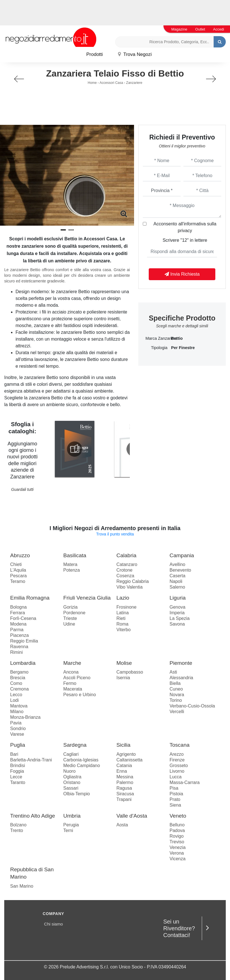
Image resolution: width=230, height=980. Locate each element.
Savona (177, 624)
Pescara (18, 576)
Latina (123, 613)
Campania (182, 555)
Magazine (179, 29)
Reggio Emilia (24, 641)
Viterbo (124, 630)
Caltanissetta (130, 760)
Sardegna (75, 745)
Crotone (125, 570)
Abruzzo (20, 555)
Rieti (121, 618)
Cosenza (125, 576)
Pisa (174, 788)
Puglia (18, 745)
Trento (17, 830)
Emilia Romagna (30, 598)
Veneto (178, 816)
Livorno (177, 771)
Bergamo (19, 672)
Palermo (125, 782)
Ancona (71, 672)
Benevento (180, 570)
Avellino (178, 564)
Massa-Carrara (185, 782)
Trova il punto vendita (115, 534)
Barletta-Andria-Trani (31, 760)
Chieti (16, 564)
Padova (177, 830)
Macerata (73, 689)
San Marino (22, 886)
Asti (173, 672)
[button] (63, 230)
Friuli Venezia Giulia (87, 598)
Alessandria (181, 678)
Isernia (123, 678)
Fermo (70, 683)
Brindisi (17, 766)
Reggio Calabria (133, 581)
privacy (185, 231)
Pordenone (74, 613)
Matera (70, 564)
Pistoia (176, 794)
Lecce (16, 777)
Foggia (17, 771)
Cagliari (71, 754)
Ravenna (19, 647)
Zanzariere (134, 83)
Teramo (18, 581)
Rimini (16, 652)
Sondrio (18, 729)
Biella (175, 683)
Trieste (70, 618)
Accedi (219, 29)
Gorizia (70, 607)
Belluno (177, 825)
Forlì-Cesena (23, 618)
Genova (178, 607)
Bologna (18, 607)
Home (92, 83)
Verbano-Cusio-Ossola (192, 706)
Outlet (200, 29)
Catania (124, 766)
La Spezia (180, 618)
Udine (69, 624)
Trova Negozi (135, 54)
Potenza (72, 570)
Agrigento (126, 754)
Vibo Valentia (130, 587)
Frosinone (127, 607)
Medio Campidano (82, 766)
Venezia (178, 847)
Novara (177, 695)
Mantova (19, 706)
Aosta (122, 825)
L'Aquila (18, 570)
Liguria (178, 598)
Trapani (124, 799)
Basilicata (75, 555)
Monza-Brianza (25, 717)
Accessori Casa (111, 83)
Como (16, 683)
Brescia (18, 678)
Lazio (123, 598)
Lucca (176, 777)
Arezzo (177, 754)
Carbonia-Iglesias (81, 760)
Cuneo (176, 689)
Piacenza (19, 635)
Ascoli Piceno (77, 678)
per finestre (183, 348)
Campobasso (130, 672)
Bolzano (18, 825)
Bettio (177, 338)
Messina (125, 777)
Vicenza (178, 859)
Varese (17, 734)
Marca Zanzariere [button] (156, 338)
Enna (122, 771)
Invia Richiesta (182, 274)
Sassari (71, 788)
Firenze (177, 760)
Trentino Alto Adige (33, 816)
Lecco (16, 695)
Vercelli (177, 712)
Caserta (178, 576)
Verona (177, 853)
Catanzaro (127, 564)
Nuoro (69, 771)
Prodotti (95, 54)
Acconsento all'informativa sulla (185, 227)
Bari (14, 754)
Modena (18, 624)
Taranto (18, 782)
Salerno (177, 587)
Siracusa (125, 794)
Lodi (14, 700)
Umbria (72, 816)
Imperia (177, 613)
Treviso (177, 842)
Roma (123, 624)
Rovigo (177, 836)
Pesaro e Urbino (80, 695)
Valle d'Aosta (132, 816)
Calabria (127, 555)
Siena (175, 805)
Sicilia (124, 745)
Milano (17, 712)
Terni (68, 830)
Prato (175, 799)
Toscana (180, 745)
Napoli (176, 581)
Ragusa (124, 788)
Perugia (71, 825)
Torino (176, 700)
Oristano (72, 782)
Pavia (16, 723)
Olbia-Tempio (76, 794)
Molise (124, 663)
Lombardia (23, 663)
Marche (72, 663)
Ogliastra (72, 777)
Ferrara (17, 613)
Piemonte (181, 663)
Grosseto (179, 766)
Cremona (19, 689)
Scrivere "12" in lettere (185, 240)
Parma (17, 630)
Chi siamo (53, 924)
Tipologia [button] (159, 348)
